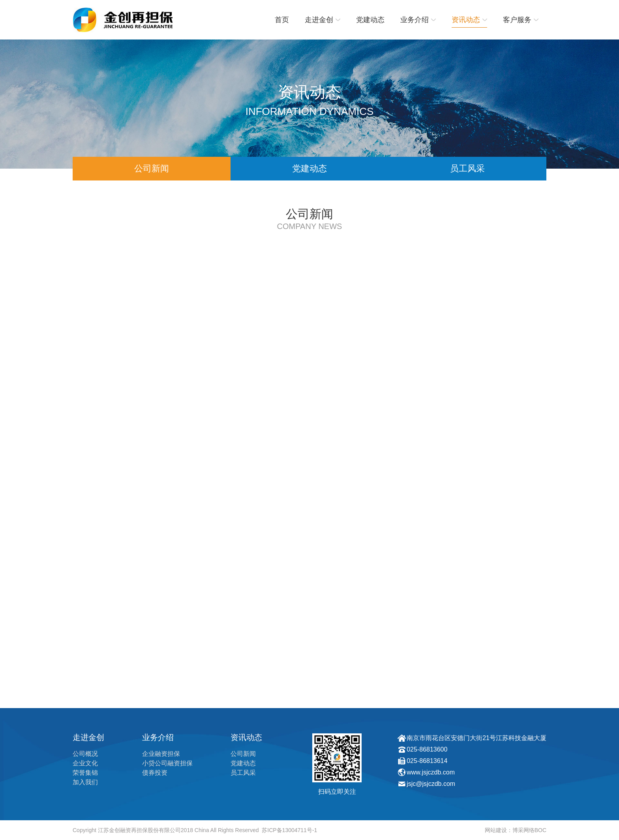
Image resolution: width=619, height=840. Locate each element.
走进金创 (323, 20)
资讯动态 (469, 20)
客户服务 (521, 20)
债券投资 (155, 773)
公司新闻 (152, 168)
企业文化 (85, 763)
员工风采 (467, 168)
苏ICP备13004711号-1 (289, 830)
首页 (282, 20)
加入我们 (85, 782)
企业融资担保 (161, 754)
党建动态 (370, 20)
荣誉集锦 (85, 773)
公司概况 (85, 754)
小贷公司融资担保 (167, 763)
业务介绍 (418, 20)
